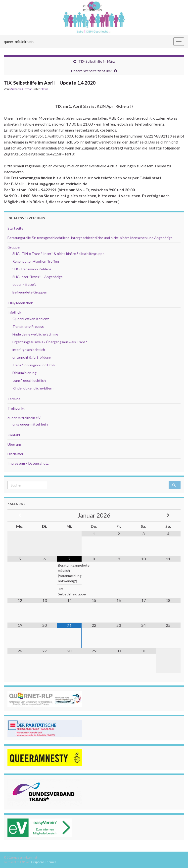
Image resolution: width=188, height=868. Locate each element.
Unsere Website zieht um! (92, 71)
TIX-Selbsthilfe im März (96, 61)
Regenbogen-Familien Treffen (36, 261)
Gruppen (14, 247)
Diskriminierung (24, 373)
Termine (14, 399)
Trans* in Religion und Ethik (34, 365)
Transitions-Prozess (28, 326)
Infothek (14, 312)
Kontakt (14, 435)
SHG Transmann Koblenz (32, 269)
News (44, 89)
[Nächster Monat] (168, 515)
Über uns (15, 444)
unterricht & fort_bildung (32, 357)
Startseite (15, 228)
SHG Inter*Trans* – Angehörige (38, 277)
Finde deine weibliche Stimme (35, 334)
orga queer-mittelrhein (30, 424)
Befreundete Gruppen (30, 292)
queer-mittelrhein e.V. (24, 418)
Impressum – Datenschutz (28, 463)
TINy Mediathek (20, 303)
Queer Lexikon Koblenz (31, 319)
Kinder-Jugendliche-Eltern (33, 388)
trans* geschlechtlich (29, 380)
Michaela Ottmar (21, 89)
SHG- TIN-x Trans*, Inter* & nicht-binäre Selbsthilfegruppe (58, 254)
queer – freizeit (24, 284)
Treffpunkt (16, 408)
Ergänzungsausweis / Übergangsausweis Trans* (50, 342)
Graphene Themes (44, 862)
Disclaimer (15, 454)
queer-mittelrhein (19, 41)
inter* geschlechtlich (29, 350)
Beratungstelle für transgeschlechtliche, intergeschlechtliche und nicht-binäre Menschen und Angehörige (90, 238)
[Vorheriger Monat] (20, 515)
